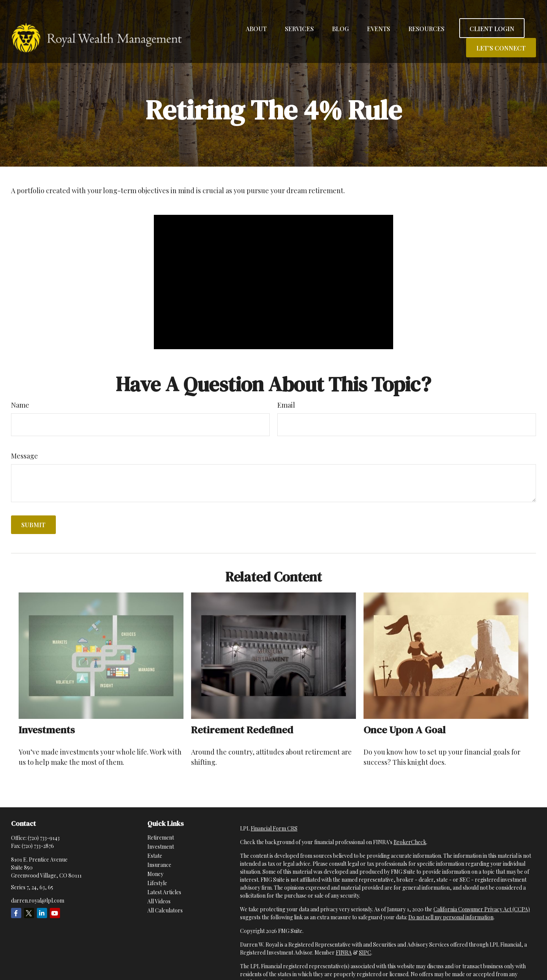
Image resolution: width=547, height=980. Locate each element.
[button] (256, 15)
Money (155, 874)
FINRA (344, 952)
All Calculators (165, 910)
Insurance (159, 865)
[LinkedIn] (42, 913)
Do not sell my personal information (451, 917)
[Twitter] (29, 913)
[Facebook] (16, 913)
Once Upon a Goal (405, 730)
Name (20, 405)
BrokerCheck (410, 842)
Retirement (161, 837)
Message (25, 456)
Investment (161, 847)
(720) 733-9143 (44, 838)
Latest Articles (164, 892)
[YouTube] (55, 913)
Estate (155, 856)
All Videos (159, 901)
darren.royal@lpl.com (38, 900)
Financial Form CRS (274, 828)
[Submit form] (33, 525)
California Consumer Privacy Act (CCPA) (482, 909)
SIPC (365, 952)
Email (286, 405)
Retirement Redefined (242, 730)
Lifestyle (157, 883)
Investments (47, 730)
